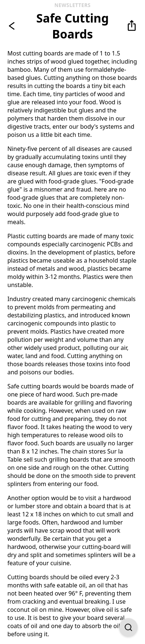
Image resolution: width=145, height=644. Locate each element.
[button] (132, 26)
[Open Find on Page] (128, 627)
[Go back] (13, 26)
